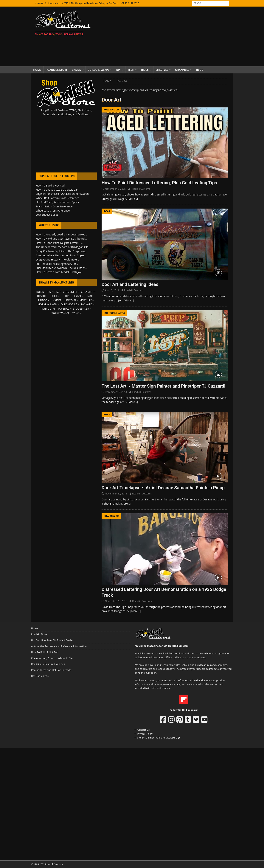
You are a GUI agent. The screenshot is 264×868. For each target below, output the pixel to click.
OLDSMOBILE (69, 304)
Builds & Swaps (99, 70)
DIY (119, 70)
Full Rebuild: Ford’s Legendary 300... (58, 264)
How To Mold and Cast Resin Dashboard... (61, 239)
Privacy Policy (145, 734)
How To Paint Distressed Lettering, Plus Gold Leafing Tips (159, 183)
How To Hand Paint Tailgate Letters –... (59, 243)
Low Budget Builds (47, 215)
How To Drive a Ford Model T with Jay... (59, 272)
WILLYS (77, 313)
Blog (200, 70)
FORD (67, 296)
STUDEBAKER (81, 309)
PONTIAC (64, 309)
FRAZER (79, 296)
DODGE (56, 296)
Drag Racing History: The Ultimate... (57, 259)
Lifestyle (162, 70)
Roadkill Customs (141, 189)
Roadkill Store (57, 70)
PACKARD (86, 304)
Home (37, 70)
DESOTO (42, 296)
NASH (54, 304)
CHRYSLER (87, 292)
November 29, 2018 (116, 494)
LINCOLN (70, 300)
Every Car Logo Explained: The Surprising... (62, 251)
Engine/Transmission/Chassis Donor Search (62, 194)
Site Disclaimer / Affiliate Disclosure (159, 738)
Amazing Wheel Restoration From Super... (61, 255)
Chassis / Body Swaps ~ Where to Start (53, 658)
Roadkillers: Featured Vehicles (48, 664)
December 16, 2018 (116, 392)
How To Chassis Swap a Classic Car (57, 190)
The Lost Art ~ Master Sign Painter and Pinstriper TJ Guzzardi (163, 386)
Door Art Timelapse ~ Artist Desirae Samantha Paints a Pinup (163, 488)
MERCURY (86, 300)
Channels (182, 70)
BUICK (40, 292)
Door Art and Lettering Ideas (130, 284)
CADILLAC (53, 292)
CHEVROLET (70, 292)
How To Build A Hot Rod (45, 652)
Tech (131, 70)
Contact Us (144, 730)
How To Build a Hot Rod (50, 185)
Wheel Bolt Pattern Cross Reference (58, 198)
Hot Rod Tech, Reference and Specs (57, 202)
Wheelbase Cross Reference (53, 211)
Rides (145, 70)
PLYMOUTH (48, 309)
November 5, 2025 (115, 189)
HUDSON (44, 300)
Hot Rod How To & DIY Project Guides (52, 640)
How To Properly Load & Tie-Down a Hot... (61, 234)
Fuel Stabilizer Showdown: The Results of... (62, 268)
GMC (90, 296)
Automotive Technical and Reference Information (59, 646)
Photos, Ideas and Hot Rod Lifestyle (51, 670)
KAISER (57, 300)
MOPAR (42, 304)
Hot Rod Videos (40, 676)
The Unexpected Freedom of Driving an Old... (63, 247)
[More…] (133, 199)
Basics (76, 70)
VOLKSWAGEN (60, 313)
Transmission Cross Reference (54, 206)
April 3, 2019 (112, 290)
